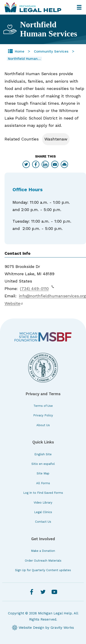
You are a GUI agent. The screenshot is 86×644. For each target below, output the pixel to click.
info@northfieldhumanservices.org (52, 296)
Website (14, 303)
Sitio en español (43, 464)
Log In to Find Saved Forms (43, 493)
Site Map (43, 473)
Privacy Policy (43, 415)
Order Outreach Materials (43, 561)
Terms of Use (43, 406)
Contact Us (43, 522)
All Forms (43, 483)
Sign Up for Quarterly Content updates (43, 570)
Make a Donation (43, 551)
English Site (43, 454)
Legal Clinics (43, 512)
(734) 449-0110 (37, 288)
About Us (43, 425)
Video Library (43, 503)
